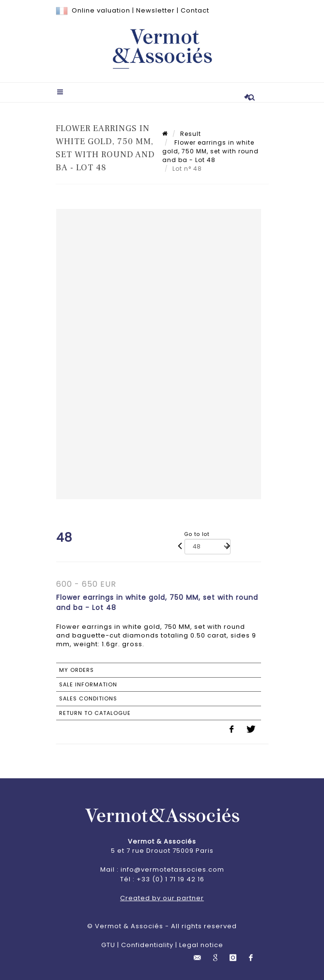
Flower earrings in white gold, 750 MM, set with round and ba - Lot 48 (210, 151)
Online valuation (101, 10)
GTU (108, 945)
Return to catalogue (95, 713)
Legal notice (201, 945)
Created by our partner (162, 898)
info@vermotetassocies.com (172, 869)
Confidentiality (147, 945)
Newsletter (155, 10)
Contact (195, 10)
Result (191, 134)
